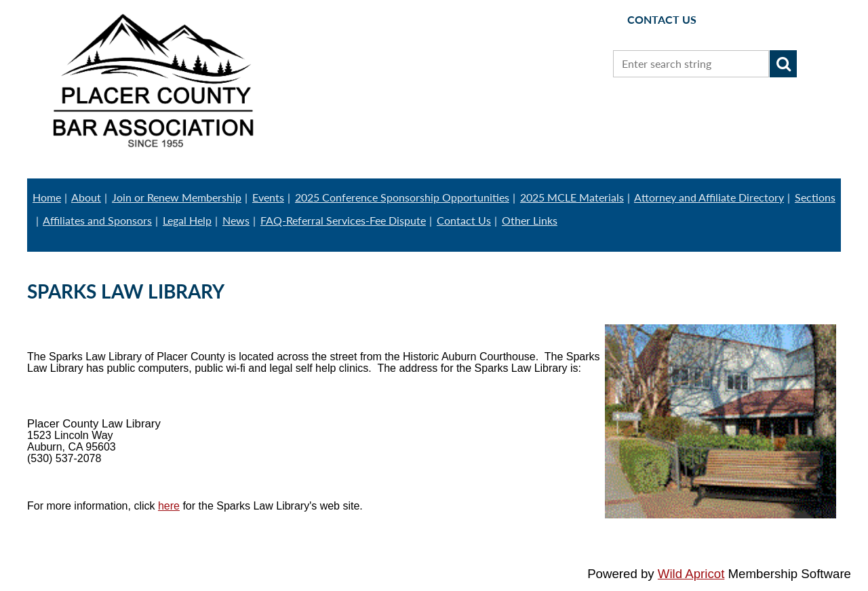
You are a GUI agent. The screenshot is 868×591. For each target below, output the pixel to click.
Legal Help (187, 220)
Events (268, 197)
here (169, 506)
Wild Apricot (691, 574)
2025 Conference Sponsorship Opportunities (402, 197)
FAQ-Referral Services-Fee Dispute (343, 220)
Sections (815, 197)
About (86, 197)
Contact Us (464, 220)
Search (783, 64)
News (236, 220)
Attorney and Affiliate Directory (709, 197)
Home (47, 197)
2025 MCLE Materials (572, 197)
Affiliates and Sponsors (97, 220)
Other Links (530, 220)
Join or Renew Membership (177, 197)
